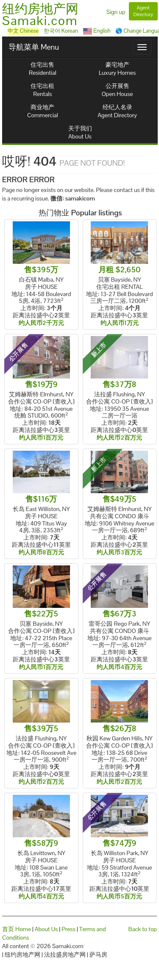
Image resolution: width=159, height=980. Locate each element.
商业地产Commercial (43, 111)
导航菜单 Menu (34, 47)
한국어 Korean (61, 31)
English (97, 31)
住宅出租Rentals (42, 90)
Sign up (116, 12)
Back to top (143, 929)
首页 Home (17, 929)
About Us (46, 929)
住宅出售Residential (43, 69)
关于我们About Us (80, 132)
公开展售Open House (117, 90)
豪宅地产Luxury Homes (117, 69)
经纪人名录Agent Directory (117, 111)
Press (68, 929)
